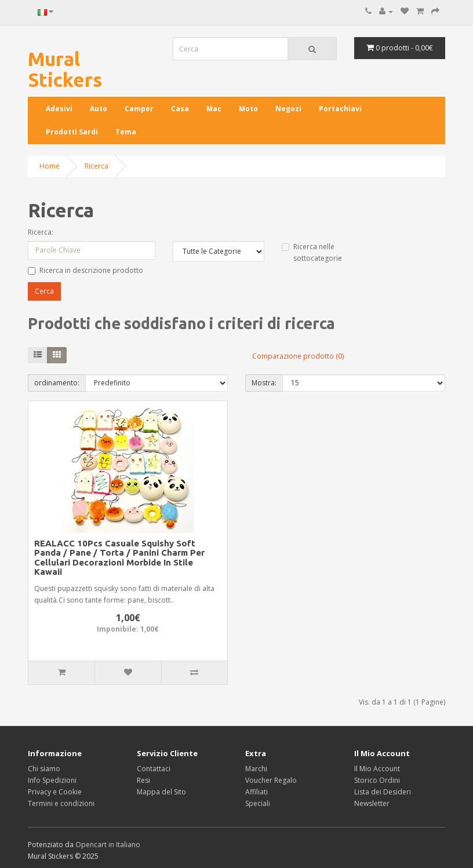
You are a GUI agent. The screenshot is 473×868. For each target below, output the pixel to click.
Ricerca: (41, 232)
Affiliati (256, 792)
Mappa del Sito (161, 792)
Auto (99, 109)
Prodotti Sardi (72, 132)
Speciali (258, 803)
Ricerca (97, 166)
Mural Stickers (65, 69)
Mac (214, 109)
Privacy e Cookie (55, 792)
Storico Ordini (377, 780)
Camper (139, 109)
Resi (143, 780)
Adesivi (59, 109)
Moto (248, 109)
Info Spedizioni (52, 780)
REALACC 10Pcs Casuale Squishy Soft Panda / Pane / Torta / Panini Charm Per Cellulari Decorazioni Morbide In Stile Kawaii (119, 558)
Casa (180, 109)
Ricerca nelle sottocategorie (312, 252)
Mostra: (264, 383)
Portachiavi (340, 109)
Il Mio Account (377, 769)
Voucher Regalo (271, 780)
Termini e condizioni (61, 803)
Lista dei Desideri (383, 792)
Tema (126, 132)
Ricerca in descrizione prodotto (85, 270)
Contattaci (154, 769)
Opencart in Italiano (108, 845)
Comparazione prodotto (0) (298, 356)
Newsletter (372, 803)
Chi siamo (44, 769)
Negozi (288, 109)
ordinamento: (57, 383)
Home (50, 166)
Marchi (256, 769)
